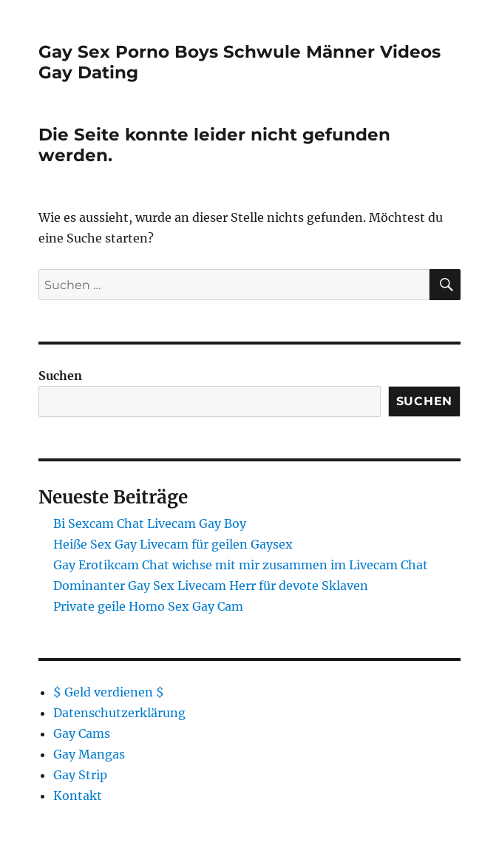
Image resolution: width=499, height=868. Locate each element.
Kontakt (78, 796)
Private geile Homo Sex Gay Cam (148, 606)
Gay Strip (80, 775)
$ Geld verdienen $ (109, 692)
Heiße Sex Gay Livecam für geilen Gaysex (173, 544)
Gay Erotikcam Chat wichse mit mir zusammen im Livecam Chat (241, 565)
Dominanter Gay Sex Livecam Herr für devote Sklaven (211, 586)
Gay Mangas (89, 754)
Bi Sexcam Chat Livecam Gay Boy (150, 523)
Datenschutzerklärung (119, 713)
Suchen (60, 376)
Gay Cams (82, 733)
